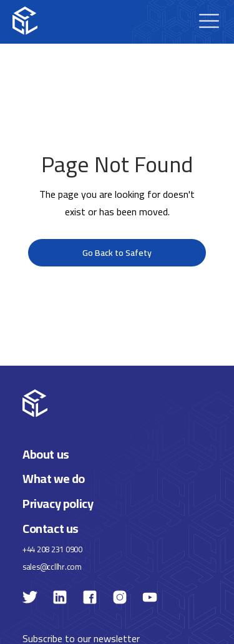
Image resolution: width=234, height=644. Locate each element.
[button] (209, 21)
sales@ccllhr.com (52, 567)
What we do (54, 479)
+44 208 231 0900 (52, 549)
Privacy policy (58, 503)
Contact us (51, 528)
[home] (25, 20)
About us (46, 454)
